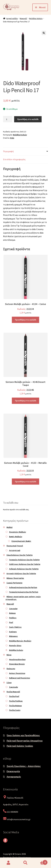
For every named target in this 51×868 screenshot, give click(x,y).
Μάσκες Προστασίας (15, 578)
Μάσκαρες (13, 636)
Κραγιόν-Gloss (15, 645)
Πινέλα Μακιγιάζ (13, 692)
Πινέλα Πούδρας (16, 701)
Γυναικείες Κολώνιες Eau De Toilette (24, 560)
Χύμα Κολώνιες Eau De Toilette (20, 555)
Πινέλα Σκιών (15, 710)
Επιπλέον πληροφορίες (14, 159)
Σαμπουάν (14, 687)
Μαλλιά (9, 527)
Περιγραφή (8, 151)
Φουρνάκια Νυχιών (17, 664)
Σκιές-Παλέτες (15, 627)
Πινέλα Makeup (15, 706)
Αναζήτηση (26, 863)
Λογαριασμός (14, 777)
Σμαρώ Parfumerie (14, 583)
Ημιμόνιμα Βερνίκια (17, 659)
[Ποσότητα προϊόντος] (8, 119)
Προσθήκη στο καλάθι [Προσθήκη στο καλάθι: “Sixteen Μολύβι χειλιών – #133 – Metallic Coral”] (26, 481)
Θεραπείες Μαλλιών (18, 532)
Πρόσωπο (11, 669)
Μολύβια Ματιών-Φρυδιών (20, 641)
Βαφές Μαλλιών (16, 537)
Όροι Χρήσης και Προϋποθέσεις (23, 735)
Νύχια (9, 655)
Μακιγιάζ (23, 18)
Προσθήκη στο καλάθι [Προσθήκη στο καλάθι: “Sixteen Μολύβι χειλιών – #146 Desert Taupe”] (26, 401)
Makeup (12, 613)
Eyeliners (13, 632)
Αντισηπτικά (15, 550)
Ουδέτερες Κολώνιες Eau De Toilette (25, 564)
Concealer (13, 609)
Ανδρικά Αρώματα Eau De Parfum (23, 587)
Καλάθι (41, 862)
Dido (12, 138)
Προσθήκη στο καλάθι (28, 119)
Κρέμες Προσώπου (17, 673)
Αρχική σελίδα (12, 18)
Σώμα (9, 683)
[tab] (26, 152)
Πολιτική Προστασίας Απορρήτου (25, 741)
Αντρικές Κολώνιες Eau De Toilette (21, 573)
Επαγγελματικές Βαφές (21, 541)
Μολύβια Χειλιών (36, 18)
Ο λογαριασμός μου (8, 863)
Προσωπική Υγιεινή (15, 546)
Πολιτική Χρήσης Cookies (20, 746)
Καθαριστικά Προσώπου (20, 678)
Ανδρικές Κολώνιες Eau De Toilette (24, 569)
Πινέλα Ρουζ (14, 696)
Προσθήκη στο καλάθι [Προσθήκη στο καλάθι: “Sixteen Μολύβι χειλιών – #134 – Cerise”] (26, 320)
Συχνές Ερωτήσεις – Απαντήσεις (24, 766)
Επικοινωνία (13, 771)
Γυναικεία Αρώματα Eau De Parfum (24, 592)
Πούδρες (13, 618)
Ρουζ (11, 622)
